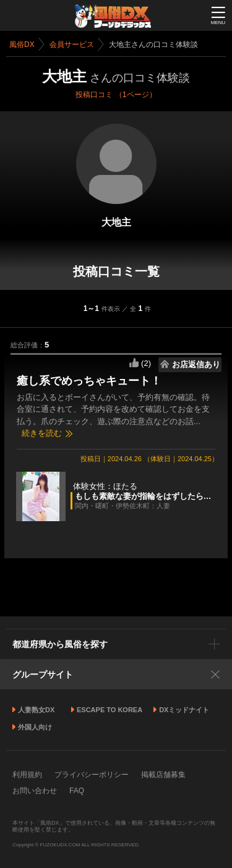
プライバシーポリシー (92, 775)
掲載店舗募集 (163, 775)
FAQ (77, 791)
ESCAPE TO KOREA (110, 710)
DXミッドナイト (184, 710)
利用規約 (27, 775)
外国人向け (35, 727)
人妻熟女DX (36, 710)
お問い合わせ (35, 791)
